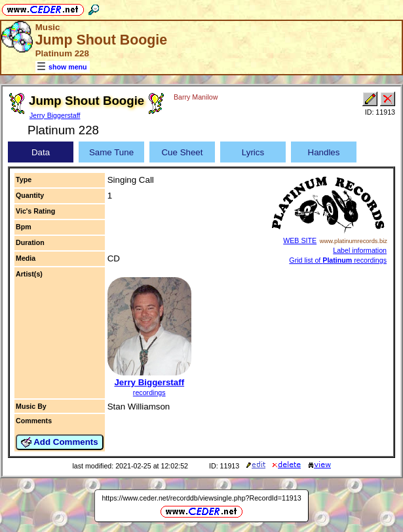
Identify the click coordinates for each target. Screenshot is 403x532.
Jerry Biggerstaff (55, 115)
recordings (149, 392)
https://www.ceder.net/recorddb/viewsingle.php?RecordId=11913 (201, 498)
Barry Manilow (196, 97)
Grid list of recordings (338, 260)
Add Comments (60, 442)
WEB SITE (300, 240)
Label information (360, 250)
